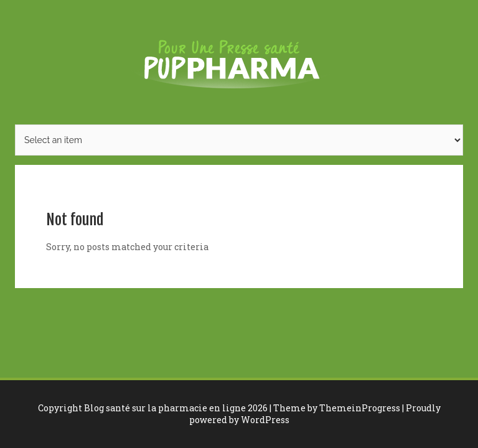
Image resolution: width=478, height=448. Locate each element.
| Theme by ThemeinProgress (335, 408)
